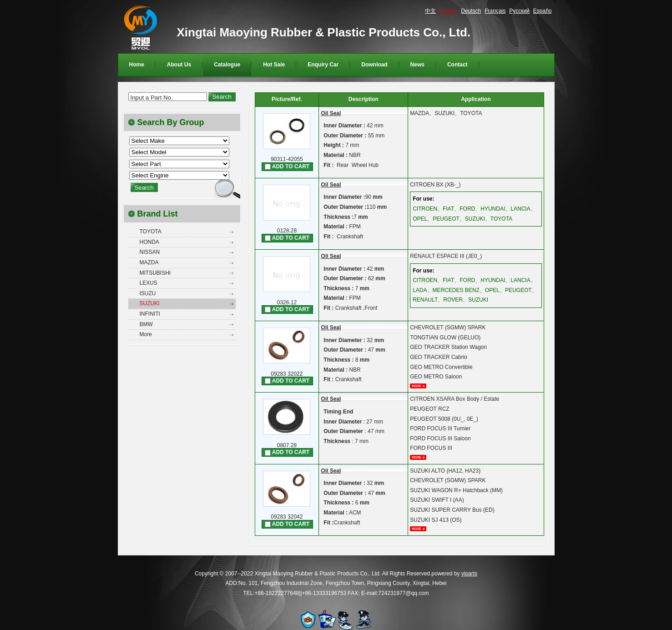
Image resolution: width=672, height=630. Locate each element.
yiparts (469, 574)
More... (421, 386)
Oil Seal (331, 113)
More (146, 334)
